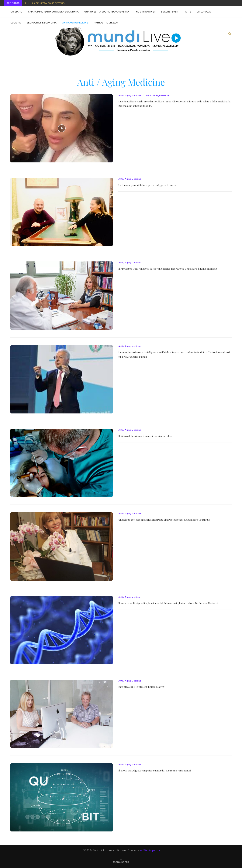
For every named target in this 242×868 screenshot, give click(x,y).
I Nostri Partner (145, 12)
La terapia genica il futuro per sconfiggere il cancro (147, 185)
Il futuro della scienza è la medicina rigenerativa (145, 436)
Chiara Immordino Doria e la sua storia (53, 12)
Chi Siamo (16, 12)
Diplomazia (204, 12)
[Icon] (62, 128)
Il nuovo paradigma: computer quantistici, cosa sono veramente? (155, 770)
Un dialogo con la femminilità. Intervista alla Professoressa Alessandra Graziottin (164, 520)
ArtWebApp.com (150, 850)
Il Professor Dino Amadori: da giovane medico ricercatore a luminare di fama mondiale (168, 269)
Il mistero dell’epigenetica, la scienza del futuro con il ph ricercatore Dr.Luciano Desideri (168, 603)
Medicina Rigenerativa (157, 96)
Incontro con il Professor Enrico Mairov (141, 687)
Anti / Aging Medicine (130, 96)
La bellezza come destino (48, 3)
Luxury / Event (170, 12)
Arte (188, 12)
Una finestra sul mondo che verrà (107, 12)
